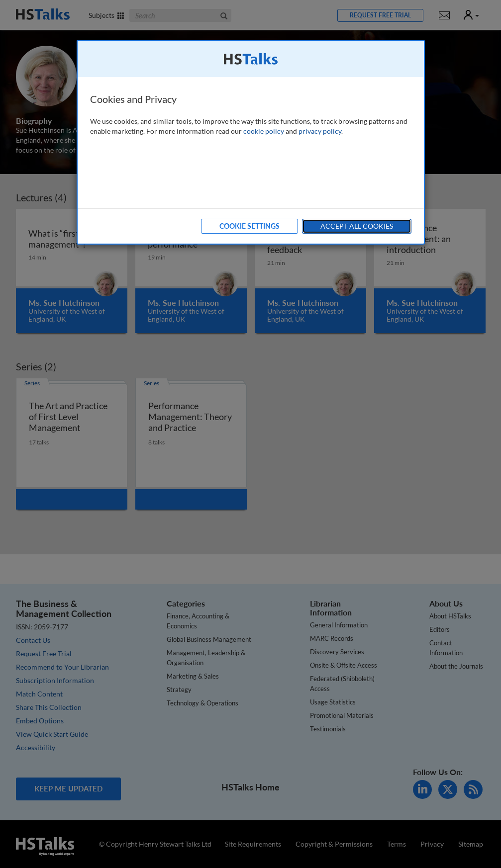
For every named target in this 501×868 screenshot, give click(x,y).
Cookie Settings (250, 226)
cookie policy (264, 131)
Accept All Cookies (357, 226)
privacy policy (320, 131)
